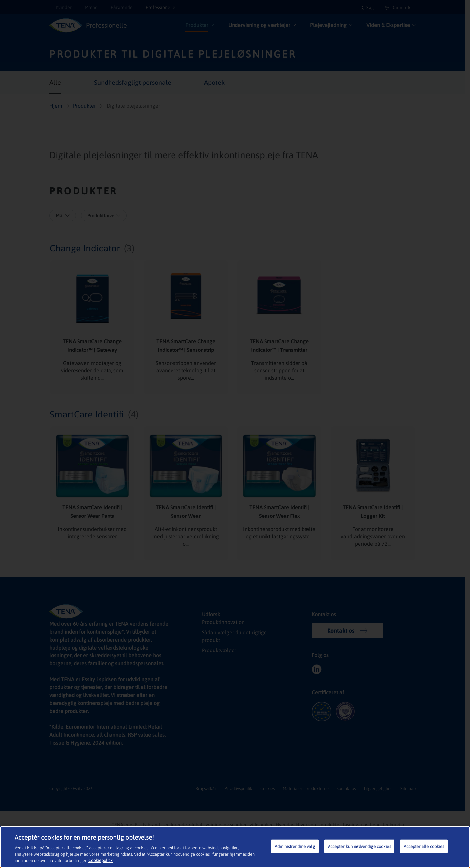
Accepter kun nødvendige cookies (360, 847)
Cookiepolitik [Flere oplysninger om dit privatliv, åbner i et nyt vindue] (80, 861)
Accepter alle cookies (424, 847)
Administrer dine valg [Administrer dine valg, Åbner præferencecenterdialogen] (295, 847)
